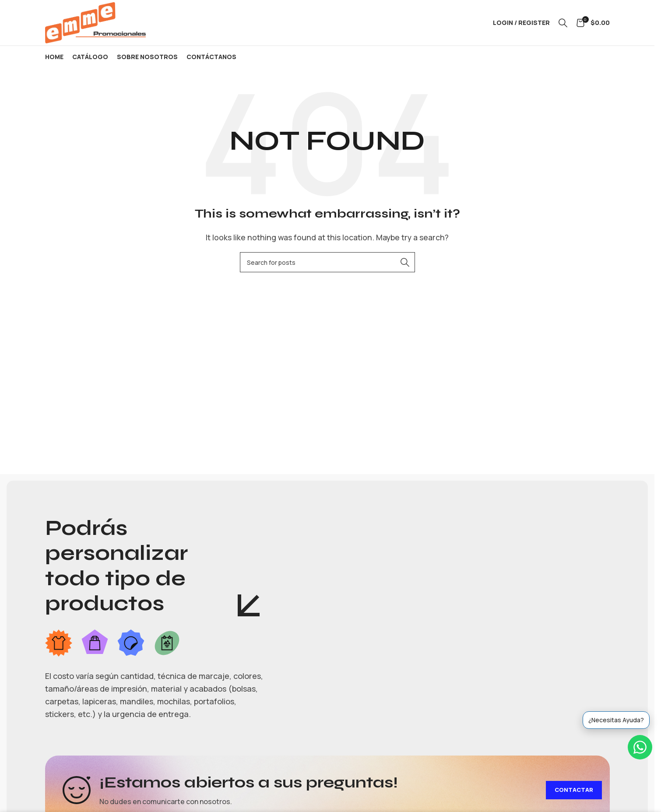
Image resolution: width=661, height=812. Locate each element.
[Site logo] (95, 22)
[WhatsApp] (640, 747)
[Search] (563, 23)
